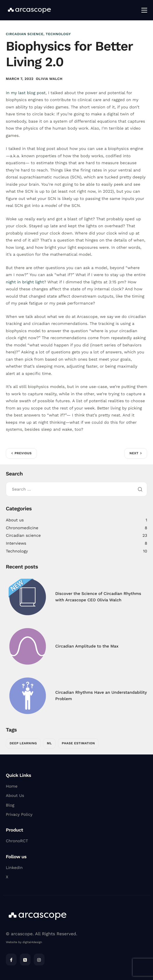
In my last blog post (26, 93)
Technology (58, 34)
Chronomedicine (22, 528)
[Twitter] (25, 960)
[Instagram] (39, 960)
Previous (23, 453)
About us (15, 520)
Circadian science (25, 34)
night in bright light (25, 282)
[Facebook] (11, 960)
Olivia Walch (49, 79)
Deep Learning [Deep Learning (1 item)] (23, 743)
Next (134, 453)
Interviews (16, 543)
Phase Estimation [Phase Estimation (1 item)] (78, 743)
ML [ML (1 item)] (49, 743)
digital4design (32, 942)
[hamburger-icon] (144, 10)
